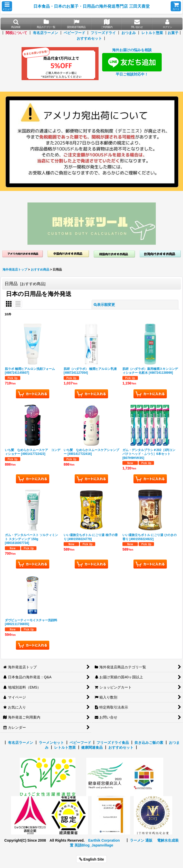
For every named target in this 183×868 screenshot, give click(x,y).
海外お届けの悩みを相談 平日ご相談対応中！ (132, 62)
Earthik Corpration (104, 840)
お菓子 (173, 33)
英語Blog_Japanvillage (94, 845)
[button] (7, 6)
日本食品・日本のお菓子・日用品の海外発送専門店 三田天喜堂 (92, 6)
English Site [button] (92, 859)
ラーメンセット (51, 743)
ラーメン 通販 (141, 840)
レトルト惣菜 (152, 33)
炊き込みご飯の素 (149, 743)
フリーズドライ (103, 33)
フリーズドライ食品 (113, 743)
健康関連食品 (92, 747)
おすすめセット (89, 38)
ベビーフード (74, 33)
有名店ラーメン (45, 33)
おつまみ (129, 33)
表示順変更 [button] (104, 305)
